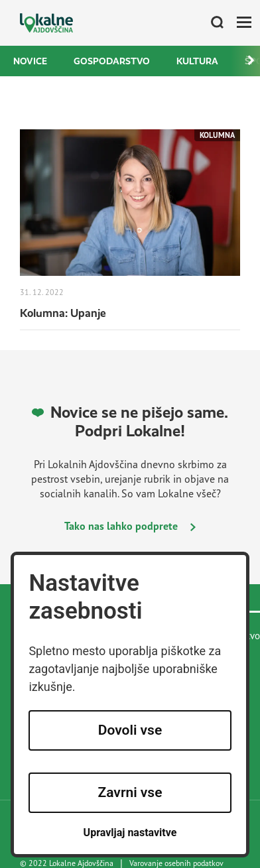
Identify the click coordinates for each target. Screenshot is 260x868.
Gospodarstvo (112, 61)
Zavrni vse (130, 792)
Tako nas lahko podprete (130, 526)
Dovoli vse (130, 730)
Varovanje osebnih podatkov (176, 863)
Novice (30, 61)
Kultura (197, 61)
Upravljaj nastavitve (130, 833)
